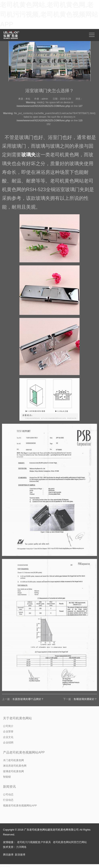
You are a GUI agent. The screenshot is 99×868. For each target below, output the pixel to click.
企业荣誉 (8, 731)
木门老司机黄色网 (13, 760)
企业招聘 (8, 743)
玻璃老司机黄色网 (13, 771)
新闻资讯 (9, 787)
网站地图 (5, 866)
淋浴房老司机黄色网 (15, 766)
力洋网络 (21, 847)
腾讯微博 (8, 855)
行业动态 (8, 800)
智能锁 (7, 777)
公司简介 (8, 726)
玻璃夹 (28, 155)
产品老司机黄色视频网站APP (24, 752)
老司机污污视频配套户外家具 (34, 842)
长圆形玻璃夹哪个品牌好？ (28, 699)
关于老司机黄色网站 (17, 718)
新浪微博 (20, 855)
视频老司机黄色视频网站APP (20, 806)
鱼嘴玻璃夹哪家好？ (85, 699)
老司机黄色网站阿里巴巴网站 (70, 842)
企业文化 (8, 737)
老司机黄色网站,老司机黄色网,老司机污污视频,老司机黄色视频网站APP (49, 14)
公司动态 (8, 794)
